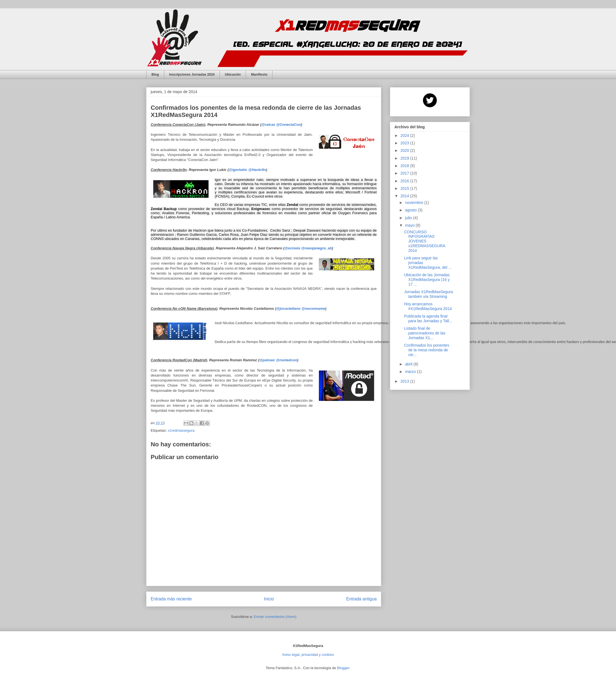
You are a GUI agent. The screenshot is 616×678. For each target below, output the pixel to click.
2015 (405, 188)
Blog (155, 75)
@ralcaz (268, 125)
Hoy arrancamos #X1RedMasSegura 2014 (428, 306)
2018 (405, 166)
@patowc (267, 360)
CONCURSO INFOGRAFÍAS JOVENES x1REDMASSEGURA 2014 (425, 241)
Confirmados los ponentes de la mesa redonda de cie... (427, 350)
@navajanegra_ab (316, 248)
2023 (405, 143)
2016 (405, 181)
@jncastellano (288, 309)
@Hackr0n (257, 170)
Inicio (269, 598)
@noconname (313, 309)
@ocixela (292, 248)
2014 (405, 196)
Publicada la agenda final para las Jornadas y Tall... (428, 318)
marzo (411, 372)
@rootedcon (287, 360)
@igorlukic (238, 170)
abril (409, 364)
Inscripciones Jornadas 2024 (192, 75)
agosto (411, 210)
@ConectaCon (288, 125)
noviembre (414, 203)
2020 (405, 150)
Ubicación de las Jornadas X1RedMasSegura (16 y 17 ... (427, 280)
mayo (410, 225)
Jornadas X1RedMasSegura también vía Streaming (428, 294)
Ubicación (233, 75)
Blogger (343, 667)
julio (409, 218)
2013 (405, 381)
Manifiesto (259, 75)
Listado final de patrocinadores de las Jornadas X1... (425, 333)
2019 (405, 158)
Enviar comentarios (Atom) (275, 616)
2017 (405, 173)
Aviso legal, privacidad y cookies (308, 654)
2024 (405, 135)
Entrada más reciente (171, 598)
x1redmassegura (181, 430)
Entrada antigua (361, 598)
